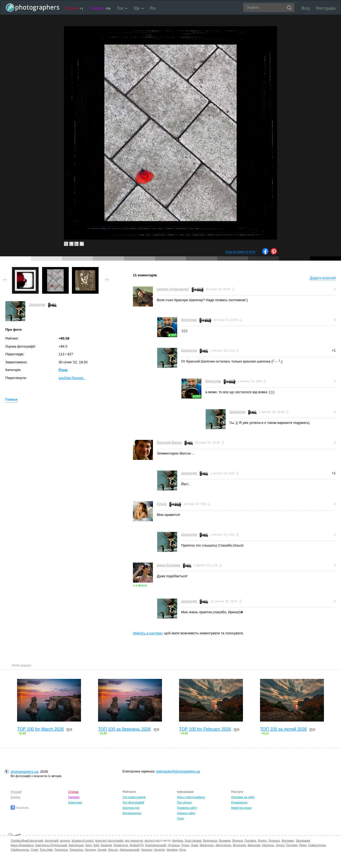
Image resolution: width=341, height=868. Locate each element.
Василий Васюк (169, 442)
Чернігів (159, 850)
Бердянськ (210, 841)
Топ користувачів (134, 797)
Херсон (113, 850)
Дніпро (262, 841)
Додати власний (323, 278)
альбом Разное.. (72, 378)
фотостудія (152, 841)
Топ (122, 8)
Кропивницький (156, 845)
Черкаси (147, 850)
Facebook (20, 808)
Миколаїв (254, 845)
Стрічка (74, 8)
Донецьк (274, 841)
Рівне (303, 845)
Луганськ (174, 845)
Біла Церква (193, 841)
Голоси (11, 399)
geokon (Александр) (173, 289)
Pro (153, 8)
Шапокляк (37, 304)
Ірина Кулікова (169, 565)
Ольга (162, 504)
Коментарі (75, 802)
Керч (89, 845)
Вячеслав (189, 320)
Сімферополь (20, 850)
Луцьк (185, 845)
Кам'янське (76, 845)
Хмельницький (129, 850)
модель (65, 841)
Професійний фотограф (27, 841)
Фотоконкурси (132, 813)
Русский (16, 792)
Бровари (225, 841)
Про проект (184, 802)
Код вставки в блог (241, 252)
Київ (96, 845)
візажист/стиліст (82, 841)
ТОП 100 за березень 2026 (124, 729)
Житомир (288, 841)
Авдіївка (178, 841)
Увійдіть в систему (148, 633)
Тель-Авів (46, 850)
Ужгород (90, 850)
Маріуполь (207, 845)
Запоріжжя (303, 841)
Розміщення (239, 802)
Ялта (183, 850)
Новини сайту (186, 813)
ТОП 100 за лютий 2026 (283, 729)
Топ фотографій (133, 802)
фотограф (52, 841)
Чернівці (172, 850)
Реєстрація (326, 8)
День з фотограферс (191, 797)
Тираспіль (76, 850)
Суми (34, 850)
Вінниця (238, 841)
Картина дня (131, 808)
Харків (102, 850)
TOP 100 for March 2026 (40, 729)
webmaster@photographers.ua (178, 771)
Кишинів (106, 845)
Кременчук (121, 845)
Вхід (306, 8)
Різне (63, 370)
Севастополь (317, 845)
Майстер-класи (241, 808)
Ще (139, 8)
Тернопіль (61, 850)
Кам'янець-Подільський (51, 845)
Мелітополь (223, 845)
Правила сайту (187, 808)
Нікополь (268, 845)
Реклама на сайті (243, 797)
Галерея (100, 8)
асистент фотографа (109, 841)
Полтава (292, 845)
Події (180, 818)
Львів (194, 845)
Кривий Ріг (137, 845)
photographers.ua (24, 772)
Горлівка (250, 841)
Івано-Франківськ (22, 845)
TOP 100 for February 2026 (205, 729)
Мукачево (239, 845)
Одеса (280, 845)
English (15, 797)
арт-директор (134, 841)
